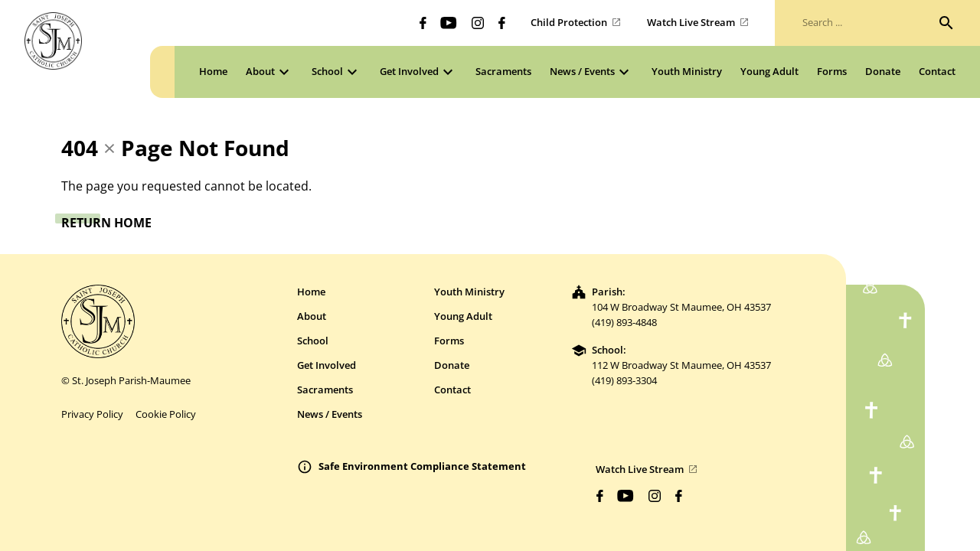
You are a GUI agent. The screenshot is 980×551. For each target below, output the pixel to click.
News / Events (330, 414)
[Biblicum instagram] (478, 23)
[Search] (946, 23)
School (313, 341)
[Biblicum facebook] (423, 23)
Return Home (106, 223)
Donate (452, 365)
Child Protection (569, 22)
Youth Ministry (469, 292)
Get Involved (327, 365)
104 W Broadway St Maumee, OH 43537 (681, 307)
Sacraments (325, 390)
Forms (449, 341)
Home (311, 292)
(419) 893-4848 (624, 322)
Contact (452, 390)
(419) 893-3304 (624, 380)
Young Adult (463, 316)
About (312, 316)
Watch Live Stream (691, 22)
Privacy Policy (92, 414)
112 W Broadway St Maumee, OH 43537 (681, 365)
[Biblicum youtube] (449, 23)
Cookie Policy (166, 414)
